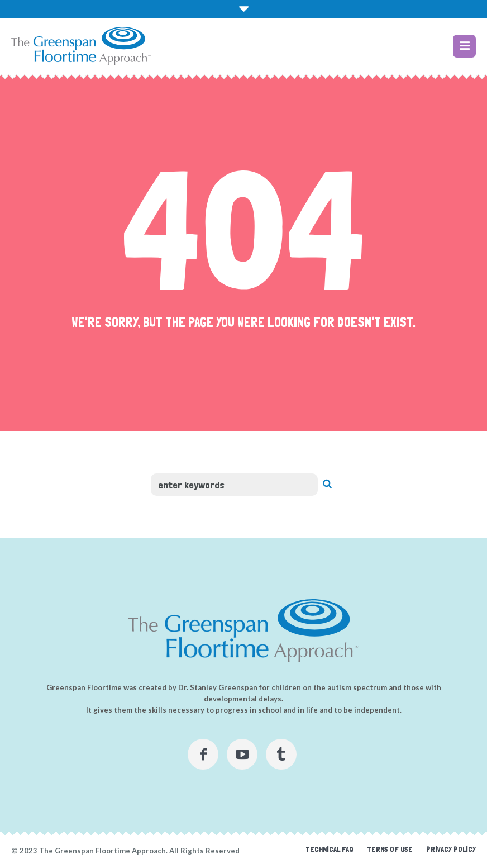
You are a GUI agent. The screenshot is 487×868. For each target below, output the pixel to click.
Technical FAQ (330, 849)
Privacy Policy (451, 849)
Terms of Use (390, 849)
